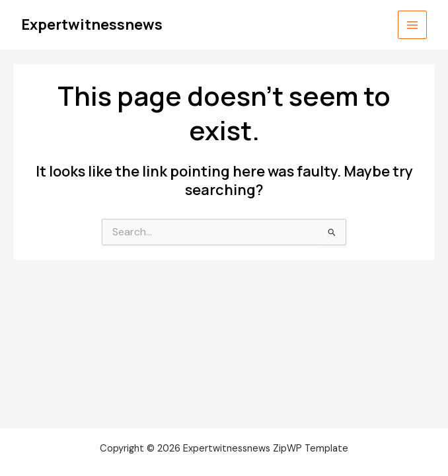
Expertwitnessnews (92, 24)
